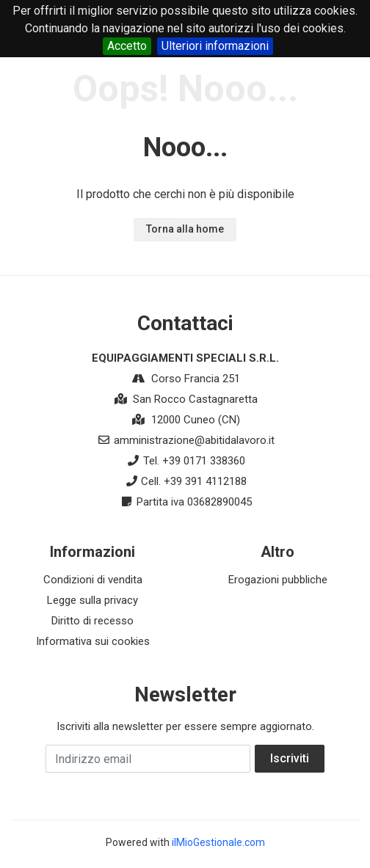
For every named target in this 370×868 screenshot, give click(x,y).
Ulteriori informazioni (215, 46)
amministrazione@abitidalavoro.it (194, 440)
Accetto (127, 46)
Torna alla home (185, 229)
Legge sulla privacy (92, 600)
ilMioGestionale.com (218, 842)
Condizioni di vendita (93, 580)
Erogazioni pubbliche (278, 580)
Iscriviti (290, 758)
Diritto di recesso (92, 621)
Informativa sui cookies (93, 641)
